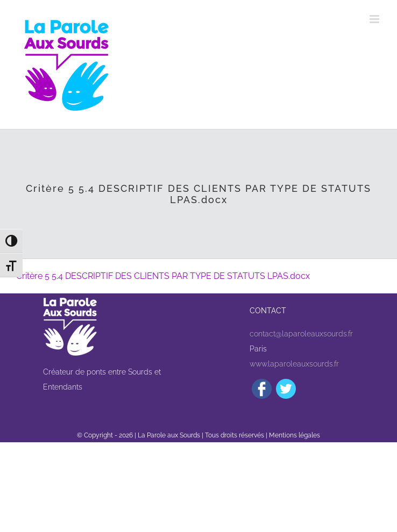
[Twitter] (286, 389)
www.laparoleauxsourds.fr (294, 364)
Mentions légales (295, 435)
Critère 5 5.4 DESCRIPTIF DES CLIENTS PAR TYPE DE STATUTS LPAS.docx (163, 276)
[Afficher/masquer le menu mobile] (375, 19)
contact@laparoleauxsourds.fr (301, 334)
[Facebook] (262, 389)
